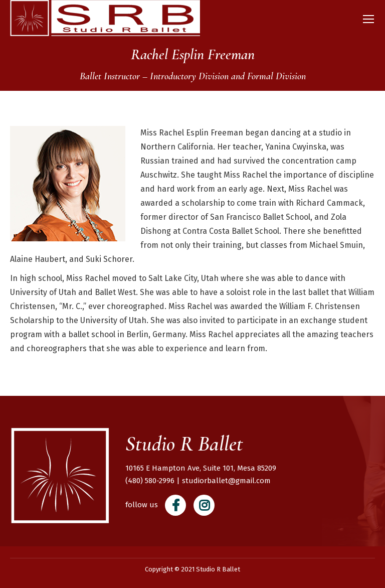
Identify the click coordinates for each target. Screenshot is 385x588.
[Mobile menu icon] (368, 19)
